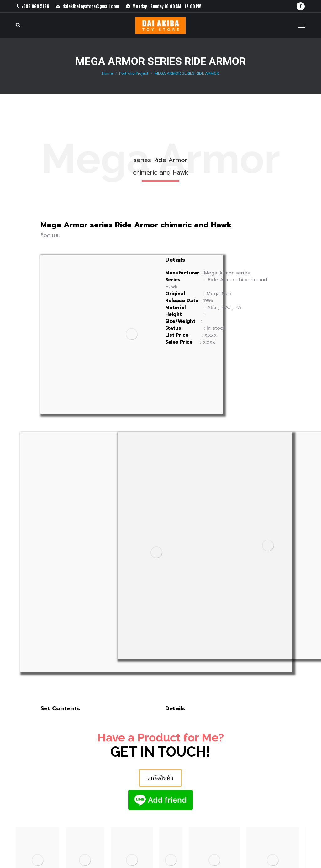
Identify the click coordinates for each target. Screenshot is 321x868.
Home (107, 73)
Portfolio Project (134, 73)
